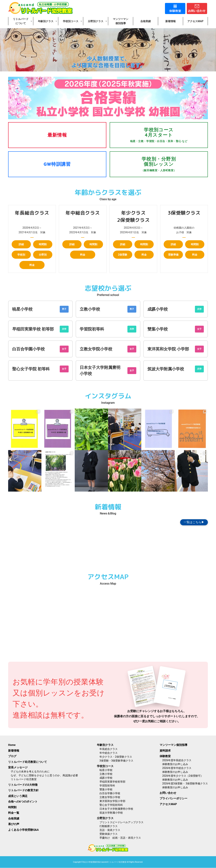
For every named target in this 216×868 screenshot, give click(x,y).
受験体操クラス (109, 834)
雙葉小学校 (158, 329)
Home (12, 745)
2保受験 (123, 255)
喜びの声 (14, 824)
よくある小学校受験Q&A (23, 830)
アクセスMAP (168, 804)
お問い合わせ (168, 793)
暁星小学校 (22, 309)
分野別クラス (105, 818)
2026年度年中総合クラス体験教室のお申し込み (177, 770)
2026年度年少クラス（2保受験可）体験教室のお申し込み (183, 778)
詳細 (21, 244)
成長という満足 (18, 796)
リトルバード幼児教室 (24, 779)
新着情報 (14, 751)
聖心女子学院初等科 (111, 805)
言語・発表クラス (110, 830)
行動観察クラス (109, 826)
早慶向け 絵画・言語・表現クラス (120, 838)
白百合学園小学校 (28, 349)
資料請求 (165, 751)
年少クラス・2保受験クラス (116, 757)
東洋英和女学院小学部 (112, 801)
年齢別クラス (105, 745)
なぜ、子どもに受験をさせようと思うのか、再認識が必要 (46, 775)
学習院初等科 (92, 329)
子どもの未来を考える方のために (30, 771)
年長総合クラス (109, 749)
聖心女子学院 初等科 (31, 369)
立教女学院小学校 (96, 349)
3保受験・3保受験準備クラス (117, 761)
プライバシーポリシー (173, 798)
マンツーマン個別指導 (173, 745)
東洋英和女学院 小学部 (168, 349)
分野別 (43, 255)
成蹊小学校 (158, 309)
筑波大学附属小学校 (166, 369)
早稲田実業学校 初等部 (33, 329)
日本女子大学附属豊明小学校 (116, 809)
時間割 (43, 244)
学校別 (21, 255)
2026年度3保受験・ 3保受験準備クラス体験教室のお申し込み (185, 785)
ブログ (12, 756)
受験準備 (173, 255)
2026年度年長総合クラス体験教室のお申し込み (177, 762)
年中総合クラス (109, 753)
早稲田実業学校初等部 (112, 782)
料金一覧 (14, 813)
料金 (32, 265)
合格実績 (14, 819)
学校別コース (105, 766)
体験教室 (165, 756)
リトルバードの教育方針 (23, 790)
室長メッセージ (18, 767)
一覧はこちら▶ (194, 522)
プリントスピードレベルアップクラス (121, 822)
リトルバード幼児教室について (28, 762)
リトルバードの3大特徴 (23, 785)
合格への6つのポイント (23, 802)
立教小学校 (90, 309)
